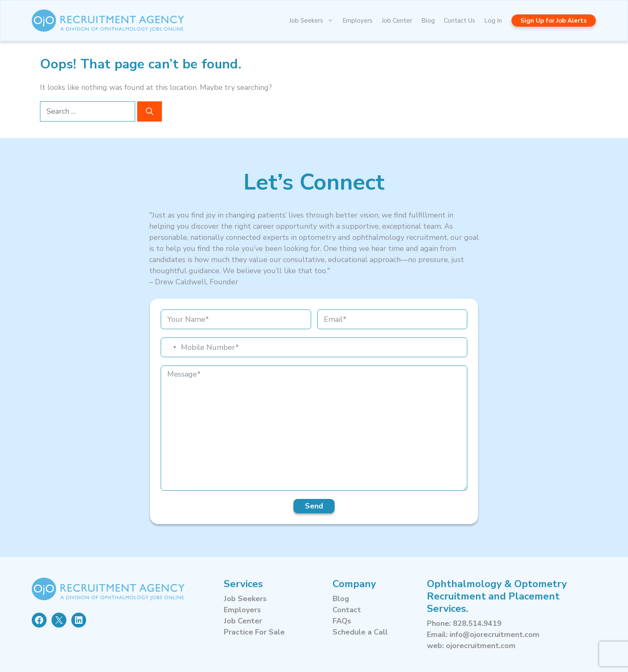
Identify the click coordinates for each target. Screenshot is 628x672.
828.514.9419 (477, 623)
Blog (428, 21)
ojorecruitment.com (481, 646)
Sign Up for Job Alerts (554, 21)
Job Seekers (314, 21)
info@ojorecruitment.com (494, 635)
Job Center (397, 21)
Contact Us (459, 21)
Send (314, 506)
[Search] (150, 111)
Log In (493, 21)
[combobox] (170, 347)
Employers (357, 21)
